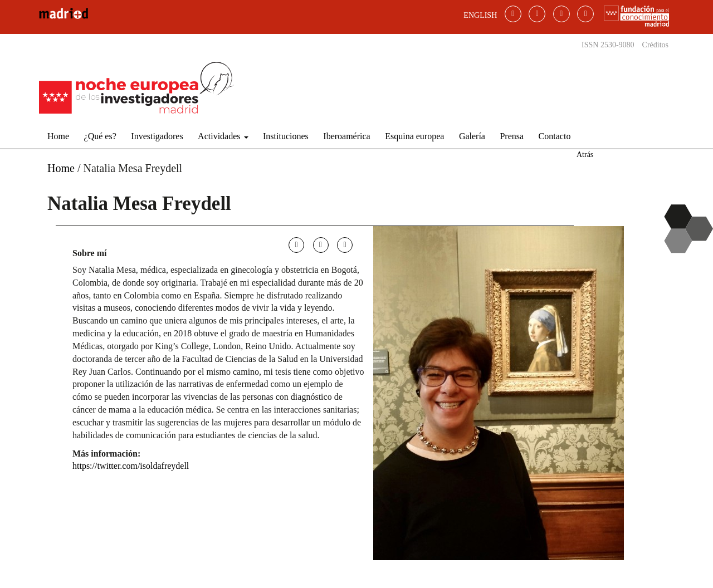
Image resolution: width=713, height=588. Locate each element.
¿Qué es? (100, 136)
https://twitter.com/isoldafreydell (131, 466)
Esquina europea (414, 136)
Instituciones (286, 136)
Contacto (555, 136)
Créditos (655, 45)
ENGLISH (480, 15)
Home (58, 136)
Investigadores (157, 136)
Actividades (223, 136)
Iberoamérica (346, 136)
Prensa (512, 136)
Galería (472, 136)
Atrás (585, 155)
